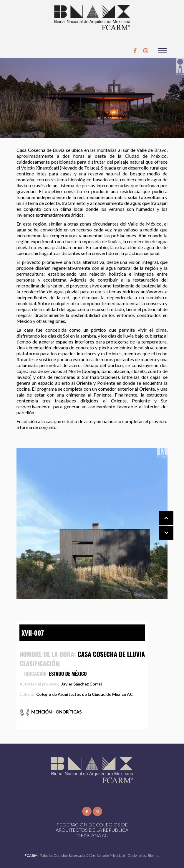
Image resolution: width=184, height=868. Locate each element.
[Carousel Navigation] (160, 526)
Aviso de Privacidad (111, 855)
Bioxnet (154, 855)
